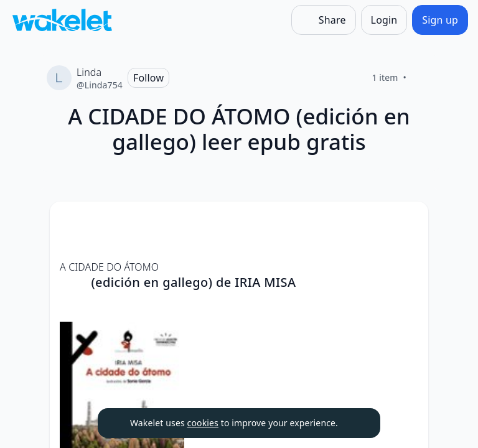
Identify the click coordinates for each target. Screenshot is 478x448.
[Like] (421, 78)
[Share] (324, 20)
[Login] (384, 20)
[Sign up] (440, 20)
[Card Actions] (408, 222)
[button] (408, 222)
